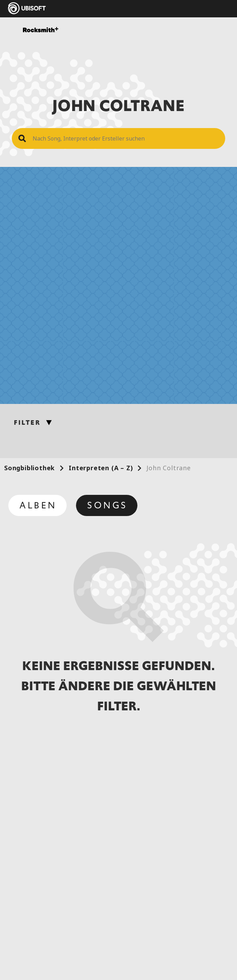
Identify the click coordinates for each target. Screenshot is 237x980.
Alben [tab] (38, 505)
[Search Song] (125, 138)
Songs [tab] (107, 505)
